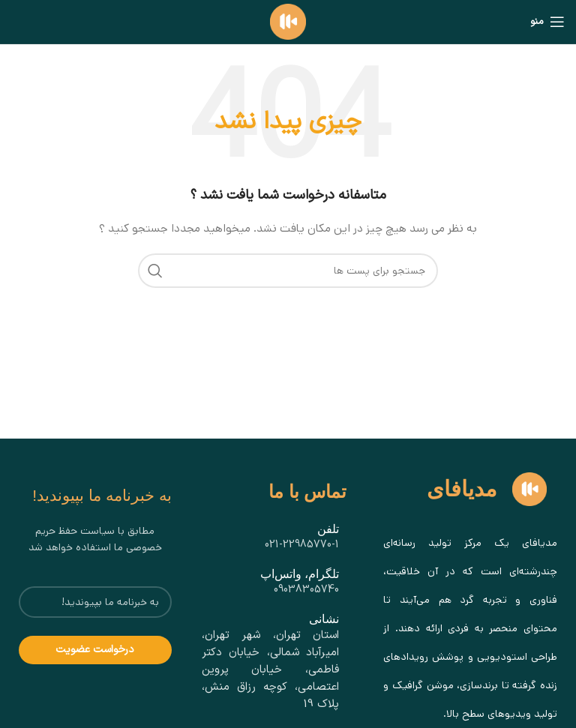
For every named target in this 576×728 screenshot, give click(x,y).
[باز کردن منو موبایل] (547, 22)
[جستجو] (288, 271)
